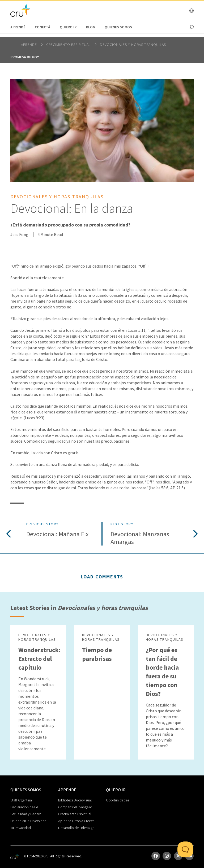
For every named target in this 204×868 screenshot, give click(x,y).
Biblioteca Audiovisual (75, 800)
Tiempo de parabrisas (97, 654)
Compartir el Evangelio (75, 807)
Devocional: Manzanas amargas (140, 538)
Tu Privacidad (21, 828)
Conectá (42, 27)
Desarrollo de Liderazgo (76, 828)
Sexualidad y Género (26, 814)
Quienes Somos (118, 27)
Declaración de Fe (24, 807)
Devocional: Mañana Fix (58, 534)
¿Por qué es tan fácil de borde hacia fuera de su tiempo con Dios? (162, 672)
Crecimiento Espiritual (75, 814)
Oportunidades (118, 800)
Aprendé (18, 27)
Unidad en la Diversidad (28, 821)
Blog (91, 27)
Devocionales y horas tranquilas (133, 45)
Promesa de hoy (25, 57)
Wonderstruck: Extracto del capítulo (39, 659)
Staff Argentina (21, 800)
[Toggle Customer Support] (185, 849)
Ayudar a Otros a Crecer (76, 821)
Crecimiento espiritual (69, 45)
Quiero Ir (68, 27)
